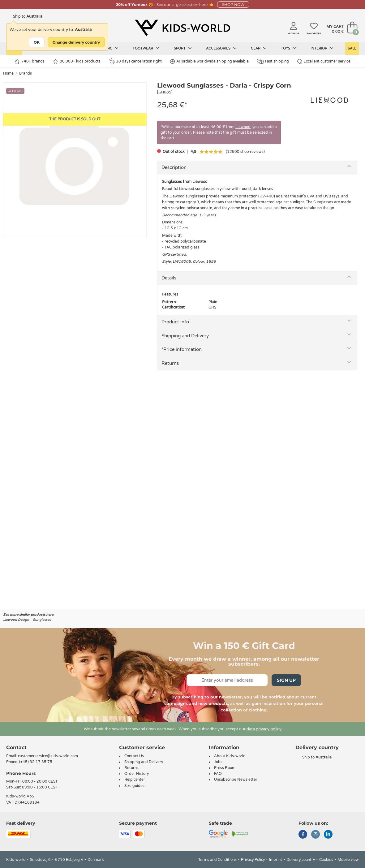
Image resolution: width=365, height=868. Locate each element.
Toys (289, 48)
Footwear (146, 48)
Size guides (134, 786)
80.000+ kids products (77, 61)
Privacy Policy (253, 860)
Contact (16, 747)
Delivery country (301, 860)
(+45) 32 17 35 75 (36, 762)
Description (174, 167)
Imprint (276, 860)
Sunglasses (42, 620)
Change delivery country (76, 42)
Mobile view (348, 860)
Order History (137, 774)
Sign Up (286, 680)
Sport (183, 48)
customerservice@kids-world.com (48, 756)
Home (8, 73)
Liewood (243, 127)
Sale (352, 48)
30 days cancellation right (135, 61)
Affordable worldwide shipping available (209, 61)
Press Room (225, 768)
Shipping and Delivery (185, 336)
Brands (26, 73)
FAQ (218, 774)
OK (37, 42)
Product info (175, 322)
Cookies (326, 860)
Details (169, 278)
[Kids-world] (182, 28)
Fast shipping (273, 61)
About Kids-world (230, 756)
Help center (135, 779)
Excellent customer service (324, 61)
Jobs (218, 762)
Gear (259, 48)
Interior (322, 48)
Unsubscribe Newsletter (236, 779)
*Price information (182, 349)
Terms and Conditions (217, 860)
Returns (170, 363)
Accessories (221, 48)
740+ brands (30, 61)
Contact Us (134, 756)
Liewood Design (16, 620)
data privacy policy (264, 729)
